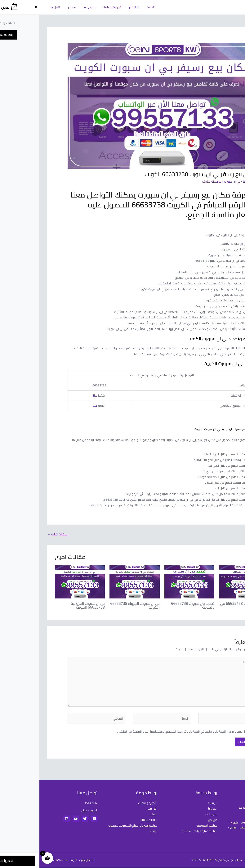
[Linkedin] (27, 819)
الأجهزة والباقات (71, 7)
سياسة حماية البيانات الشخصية (159, 832)
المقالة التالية (18, 534)
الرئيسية (110, 7)
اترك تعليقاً (210, 181)
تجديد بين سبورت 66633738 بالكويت (153, 605)
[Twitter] (46, 819)
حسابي (113, 815)
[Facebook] (55, 819)
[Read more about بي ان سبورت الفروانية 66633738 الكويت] (40, 581)
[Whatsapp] (234, 858)
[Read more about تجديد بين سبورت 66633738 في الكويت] (205, 581)
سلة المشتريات (108, 820)
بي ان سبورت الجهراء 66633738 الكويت (95, 605)
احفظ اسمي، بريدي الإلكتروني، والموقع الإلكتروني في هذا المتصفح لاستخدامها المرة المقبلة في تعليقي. (145, 732)
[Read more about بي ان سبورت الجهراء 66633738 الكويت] (95, 581)
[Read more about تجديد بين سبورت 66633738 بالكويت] (150, 581)
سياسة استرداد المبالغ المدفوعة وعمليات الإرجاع (97, 829)
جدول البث (49, 7)
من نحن (31, 7)
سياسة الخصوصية (167, 826)
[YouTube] (36, 819)
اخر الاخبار (94, 7)
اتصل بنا (16, 7)
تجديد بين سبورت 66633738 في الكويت (205, 605)
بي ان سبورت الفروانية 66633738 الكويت (48, 605)
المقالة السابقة (225, 534)
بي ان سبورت (193, 181)
